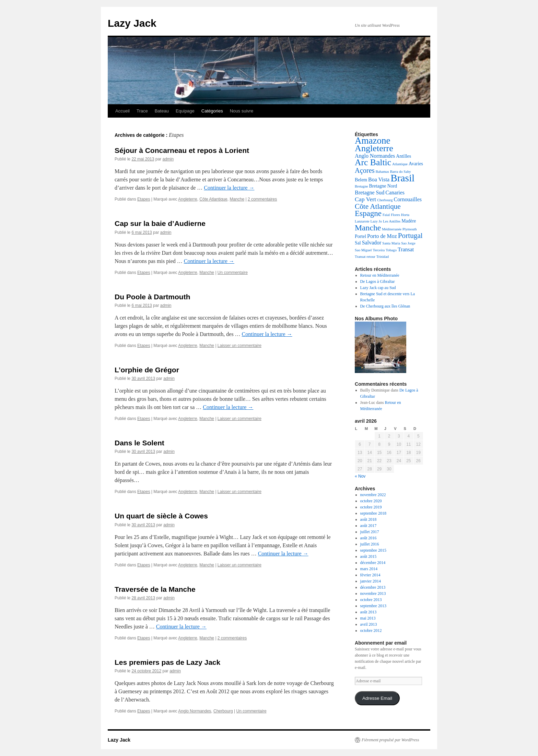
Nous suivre (242, 111)
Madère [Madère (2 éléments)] (409, 221)
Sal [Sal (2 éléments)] (358, 243)
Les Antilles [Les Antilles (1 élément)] (392, 221)
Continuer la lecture (229, 188)
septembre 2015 (373, 550)
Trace (142, 111)
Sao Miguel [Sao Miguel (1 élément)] (363, 250)
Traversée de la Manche (155, 589)
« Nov (360, 476)
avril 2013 (369, 624)
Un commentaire (233, 273)
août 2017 (369, 526)
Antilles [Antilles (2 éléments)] (403, 156)
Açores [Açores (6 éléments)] (365, 170)
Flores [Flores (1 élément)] (395, 215)
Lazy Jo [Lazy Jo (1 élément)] (376, 221)
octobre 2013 (371, 600)
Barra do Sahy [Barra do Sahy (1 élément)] (401, 172)
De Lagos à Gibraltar (378, 281)
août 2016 (369, 538)
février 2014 (370, 575)
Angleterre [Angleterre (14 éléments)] (374, 148)
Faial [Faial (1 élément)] (386, 215)
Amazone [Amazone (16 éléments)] (373, 141)
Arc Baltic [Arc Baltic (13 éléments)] (373, 162)
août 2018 (369, 519)
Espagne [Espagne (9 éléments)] (368, 213)
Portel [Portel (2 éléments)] (360, 236)
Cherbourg (223, 711)
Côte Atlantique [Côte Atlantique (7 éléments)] (378, 206)
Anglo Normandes (195, 711)
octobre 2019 (371, 507)
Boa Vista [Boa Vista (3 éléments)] (379, 179)
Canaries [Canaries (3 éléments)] (395, 193)
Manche (237, 199)
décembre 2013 (373, 587)
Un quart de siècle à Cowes (161, 516)
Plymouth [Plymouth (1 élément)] (410, 229)
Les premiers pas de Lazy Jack (167, 662)
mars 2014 (369, 569)
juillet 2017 (370, 532)
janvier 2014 (371, 581)
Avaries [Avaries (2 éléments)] (416, 164)
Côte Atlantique (213, 199)
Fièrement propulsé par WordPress (390, 740)
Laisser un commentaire (239, 346)
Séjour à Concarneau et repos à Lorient (182, 150)
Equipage (185, 111)
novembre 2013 (373, 593)
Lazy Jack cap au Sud (378, 288)
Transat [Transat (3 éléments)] (406, 249)
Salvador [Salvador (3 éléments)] (372, 243)
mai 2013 (368, 618)
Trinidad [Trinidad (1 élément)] (383, 257)
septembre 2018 (373, 513)
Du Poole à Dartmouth (153, 297)
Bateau (162, 111)
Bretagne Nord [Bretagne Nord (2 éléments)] (383, 186)
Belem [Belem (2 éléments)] (361, 180)
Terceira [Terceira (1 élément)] (379, 250)
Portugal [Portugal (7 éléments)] (410, 236)
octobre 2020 (371, 501)
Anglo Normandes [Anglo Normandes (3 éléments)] (375, 156)
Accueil (122, 111)
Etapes (144, 199)
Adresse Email (377, 698)
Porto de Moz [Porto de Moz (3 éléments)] (382, 236)
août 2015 (369, 556)
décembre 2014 (373, 563)
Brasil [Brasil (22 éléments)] (402, 178)
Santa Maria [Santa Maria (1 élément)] (391, 243)
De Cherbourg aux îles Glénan (385, 306)
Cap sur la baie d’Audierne (160, 223)
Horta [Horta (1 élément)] (405, 215)
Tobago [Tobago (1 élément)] (391, 250)
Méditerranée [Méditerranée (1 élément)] (392, 229)
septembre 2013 (373, 606)
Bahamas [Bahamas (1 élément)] (382, 172)
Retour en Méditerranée (380, 275)
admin (168, 159)
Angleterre (188, 199)
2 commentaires (262, 199)
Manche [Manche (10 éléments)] (368, 228)
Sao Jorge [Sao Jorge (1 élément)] (408, 243)
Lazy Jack (132, 23)
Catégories (212, 111)
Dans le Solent (139, 443)
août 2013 (369, 612)
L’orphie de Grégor (147, 370)
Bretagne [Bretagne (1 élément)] (361, 186)
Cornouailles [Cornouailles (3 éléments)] (408, 199)
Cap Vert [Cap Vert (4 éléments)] (365, 199)
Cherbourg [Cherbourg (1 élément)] (385, 200)
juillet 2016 (370, 544)
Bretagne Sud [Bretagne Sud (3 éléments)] (370, 193)
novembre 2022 (373, 495)
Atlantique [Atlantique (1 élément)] (400, 164)
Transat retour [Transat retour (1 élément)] (365, 257)
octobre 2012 (371, 631)
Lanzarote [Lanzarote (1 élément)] (362, 221)
